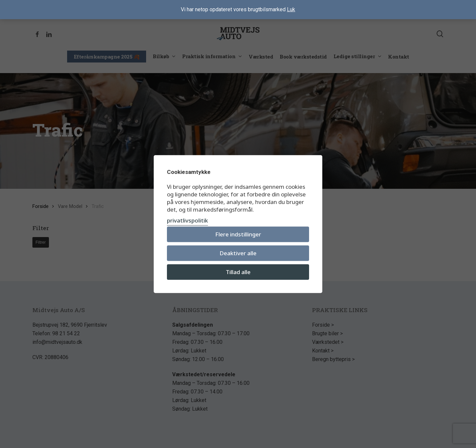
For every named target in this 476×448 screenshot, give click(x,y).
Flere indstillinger (238, 234)
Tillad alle (238, 272)
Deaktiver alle (238, 253)
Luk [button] (291, 9)
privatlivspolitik (187, 220)
